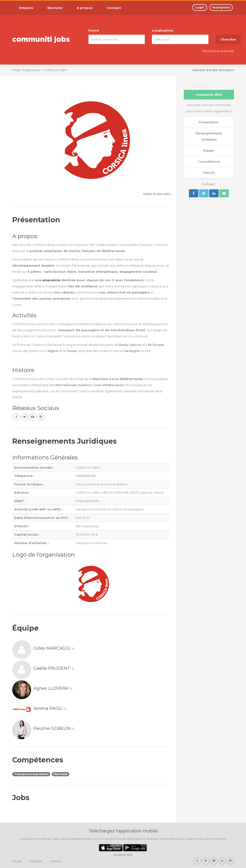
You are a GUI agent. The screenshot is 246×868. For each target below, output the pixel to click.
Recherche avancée (218, 51)
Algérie (53, 351)
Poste (94, 30)
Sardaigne (132, 351)
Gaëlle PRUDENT (54, 668)
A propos (36, 861)
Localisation (163, 30)
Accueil (17, 861)
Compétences (209, 161)
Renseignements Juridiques (209, 136)
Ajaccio (136, 345)
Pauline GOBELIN (54, 728)
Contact (55, 861)
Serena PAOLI (50, 708)
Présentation (209, 122)
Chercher (228, 39)
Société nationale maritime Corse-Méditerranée (86, 385)
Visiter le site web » (157, 194)
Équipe (209, 150)
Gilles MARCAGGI (54, 648)
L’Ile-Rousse (155, 345)
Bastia (124, 345)
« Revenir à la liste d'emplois (213, 70)
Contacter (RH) (209, 95)
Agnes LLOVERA (53, 688)
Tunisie (72, 351)
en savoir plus (123, 854)
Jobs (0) (209, 173)
